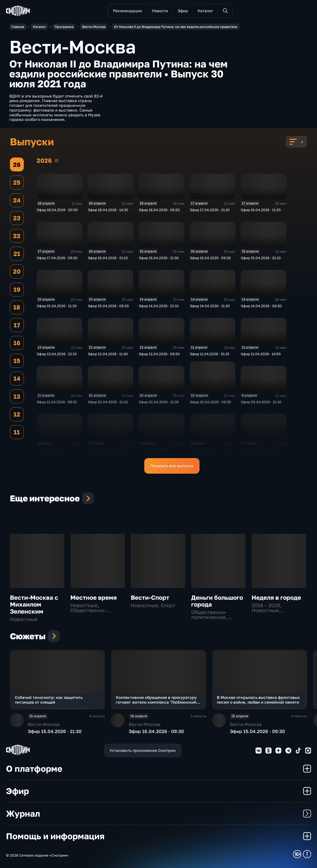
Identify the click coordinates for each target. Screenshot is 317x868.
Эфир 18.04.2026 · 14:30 (108, 210)
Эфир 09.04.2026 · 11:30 (57, 450)
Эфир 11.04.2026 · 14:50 (261, 354)
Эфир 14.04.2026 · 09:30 (261, 306)
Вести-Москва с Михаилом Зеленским (34, 604)
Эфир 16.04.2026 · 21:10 (108, 258)
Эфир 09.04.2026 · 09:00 (109, 450)
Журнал (159, 813)
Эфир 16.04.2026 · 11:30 (261, 210)
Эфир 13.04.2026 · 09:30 (159, 354)
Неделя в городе (276, 597)
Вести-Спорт (150, 597)
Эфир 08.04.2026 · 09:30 (262, 450)
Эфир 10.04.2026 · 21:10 (108, 402)
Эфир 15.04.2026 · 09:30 (108, 306)
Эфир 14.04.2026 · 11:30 (210, 306)
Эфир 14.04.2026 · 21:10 (159, 306)
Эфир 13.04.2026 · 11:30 (108, 354)
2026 (57, 160)
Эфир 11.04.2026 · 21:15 (210, 354)
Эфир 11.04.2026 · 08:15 (57, 402)
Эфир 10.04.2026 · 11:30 (159, 402)
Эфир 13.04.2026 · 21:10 (57, 354)
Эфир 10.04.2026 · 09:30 (210, 402)
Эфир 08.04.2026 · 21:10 (159, 450)
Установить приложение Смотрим (143, 750)
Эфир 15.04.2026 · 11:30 (57, 306)
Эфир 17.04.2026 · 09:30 (57, 258)
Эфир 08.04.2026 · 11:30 (210, 450)
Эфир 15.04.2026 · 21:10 (261, 258)
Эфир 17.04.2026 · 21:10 (210, 210)
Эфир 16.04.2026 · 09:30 (210, 258)
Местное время (94, 597)
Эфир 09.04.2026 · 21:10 (261, 402)
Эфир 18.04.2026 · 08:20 (159, 210)
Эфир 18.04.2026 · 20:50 (57, 210)
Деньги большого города (217, 601)
